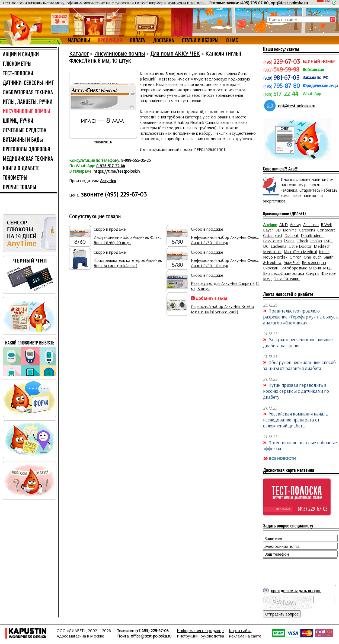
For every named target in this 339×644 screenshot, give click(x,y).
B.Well (326, 224)
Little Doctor (300, 246)
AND (284, 224)
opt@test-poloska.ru (289, 3)
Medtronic (272, 252)
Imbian (316, 241)
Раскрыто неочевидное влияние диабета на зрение (298, 342)
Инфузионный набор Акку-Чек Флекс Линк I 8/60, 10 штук (127, 240)
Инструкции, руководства (200, 636)
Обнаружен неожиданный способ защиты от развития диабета (299, 365)
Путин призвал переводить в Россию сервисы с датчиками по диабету (296, 391)
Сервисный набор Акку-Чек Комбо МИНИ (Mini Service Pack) (223, 309)
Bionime (290, 230)
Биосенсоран (314, 262)
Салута (312, 273)
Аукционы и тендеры (187, 3)
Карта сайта (240, 630)
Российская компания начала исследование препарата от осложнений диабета (295, 420)
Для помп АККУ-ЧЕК (175, 53)
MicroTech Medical (300, 252)
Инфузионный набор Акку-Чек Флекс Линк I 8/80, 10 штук (225, 263)
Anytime (270, 224)
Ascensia (311, 224)
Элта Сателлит (287, 279)
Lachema (279, 246)
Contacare (327, 230)
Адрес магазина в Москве (80, 636)
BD (278, 230)
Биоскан (271, 268)
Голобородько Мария (301, 268)
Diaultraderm (312, 235)
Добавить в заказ (212, 298)
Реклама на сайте (245, 636)
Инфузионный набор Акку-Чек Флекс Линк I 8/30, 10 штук (225, 240)
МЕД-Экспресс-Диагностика (298, 271)
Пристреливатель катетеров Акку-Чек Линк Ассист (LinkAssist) (128, 263)
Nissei (324, 252)
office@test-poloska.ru (151, 636)
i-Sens (289, 241)
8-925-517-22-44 (111, 166)
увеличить (103, 141)
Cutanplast (273, 235)
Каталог (79, 53)
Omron (296, 257)
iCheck (302, 241)
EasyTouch (272, 241)
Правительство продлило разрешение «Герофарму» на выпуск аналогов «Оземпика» (300, 317)
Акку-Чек (108, 181)
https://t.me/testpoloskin (117, 171)
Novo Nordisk (275, 257)
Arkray (295, 224)
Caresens (307, 230)
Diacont (292, 235)
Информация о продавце (200, 630)
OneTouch (313, 257)
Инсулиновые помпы (119, 53)
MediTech (322, 246)
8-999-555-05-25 (136, 160)
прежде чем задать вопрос (296, 591)
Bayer (268, 230)
